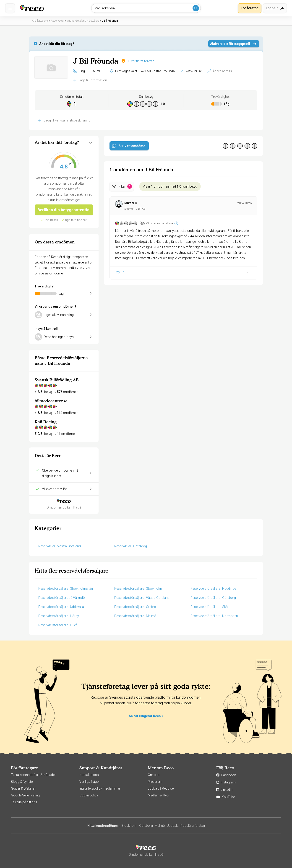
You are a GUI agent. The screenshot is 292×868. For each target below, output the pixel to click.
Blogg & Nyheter (22, 782)
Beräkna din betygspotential (64, 210)
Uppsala (173, 826)
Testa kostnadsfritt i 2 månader (33, 775)
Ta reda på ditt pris (24, 802)
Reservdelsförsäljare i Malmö (135, 616)
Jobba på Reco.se (161, 788)
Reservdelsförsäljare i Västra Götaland (142, 598)
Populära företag (193, 826)
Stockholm (129, 826)
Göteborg (146, 826)
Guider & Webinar (23, 788)
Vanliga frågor (90, 782)
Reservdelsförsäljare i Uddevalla (61, 607)
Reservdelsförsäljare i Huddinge (213, 589)
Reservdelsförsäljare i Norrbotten (214, 616)
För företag (250, 8)
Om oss (154, 775)
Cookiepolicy (89, 795)
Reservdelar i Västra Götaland (60, 546)
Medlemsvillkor (159, 795)
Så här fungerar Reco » (146, 716)
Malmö (160, 826)
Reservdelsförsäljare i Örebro (135, 607)
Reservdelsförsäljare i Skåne (211, 607)
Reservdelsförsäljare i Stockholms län (66, 589)
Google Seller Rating (25, 795)
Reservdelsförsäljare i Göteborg (213, 598)
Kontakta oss (89, 775)
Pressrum (155, 782)
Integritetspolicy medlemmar (100, 788)
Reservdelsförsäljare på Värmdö (62, 598)
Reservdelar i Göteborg (131, 546)
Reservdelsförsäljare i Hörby (59, 616)
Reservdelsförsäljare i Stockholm (138, 589)
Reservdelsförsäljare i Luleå (58, 625)
